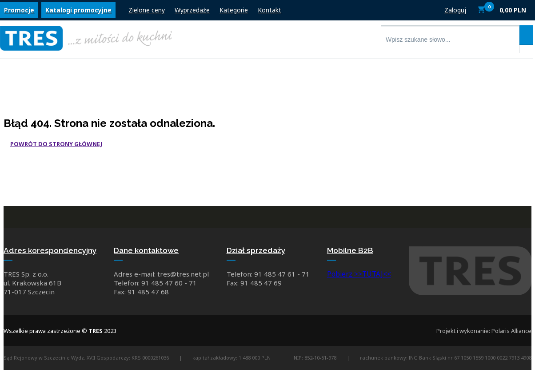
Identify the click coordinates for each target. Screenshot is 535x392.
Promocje (19, 12)
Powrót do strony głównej (56, 144)
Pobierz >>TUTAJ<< (360, 277)
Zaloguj (455, 12)
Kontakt (269, 12)
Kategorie (234, 12)
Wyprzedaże (192, 12)
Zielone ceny (147, 12)
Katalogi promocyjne (78, 12)
